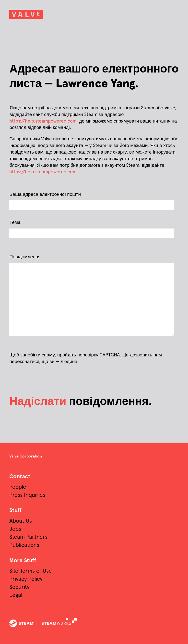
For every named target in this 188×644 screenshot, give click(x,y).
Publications (24, 545)
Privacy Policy (26, 579)
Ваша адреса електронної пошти (45, 194)
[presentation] (35, 377)
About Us (21, 521)
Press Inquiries (27, 495)
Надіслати (38, 402)
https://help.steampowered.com (43, 121)
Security (19, 587)
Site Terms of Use (31, 571)
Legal (16, 595)
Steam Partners (28, 537)
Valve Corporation (26, 456)
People (18, 487)
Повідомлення (25, 257)
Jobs (15, 529)
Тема (15, 223)
